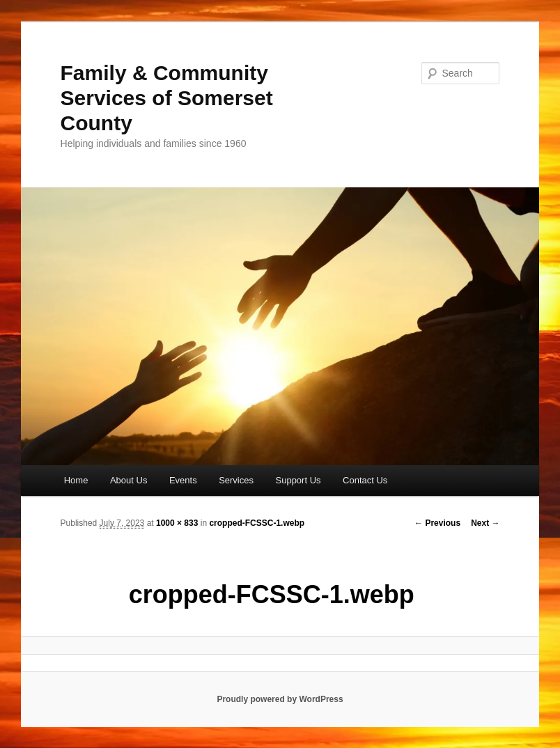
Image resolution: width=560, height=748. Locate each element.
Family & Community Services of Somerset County (167, 98)
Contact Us (365, 480)
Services (236, 480)
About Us (129, 480)
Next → (485, 523)
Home (76, 480)
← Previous (437, 523)
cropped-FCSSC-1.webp (257, 523)
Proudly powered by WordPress (280, 699)
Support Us (298, 480)
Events (183, 480)
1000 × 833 (177, 523)
